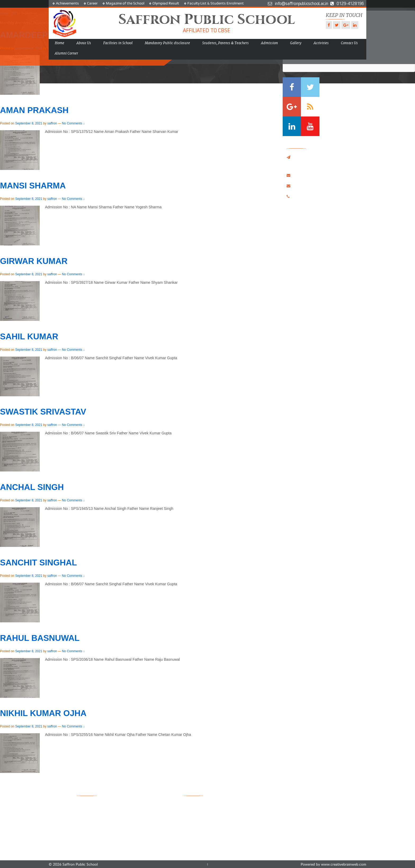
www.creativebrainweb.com (344, 864)
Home (60, 43)
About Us (84, 43)
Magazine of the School (125, 3)
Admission (269, 43)
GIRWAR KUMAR (34, 261)
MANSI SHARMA (33, 186)
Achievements (67, 3)
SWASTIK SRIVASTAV (43, 412)
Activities (321, 43)
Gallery (296, 43)
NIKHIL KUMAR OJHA (43, 713)
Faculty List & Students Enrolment (216, 3)
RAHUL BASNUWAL (40, 638)
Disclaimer (132, 838)
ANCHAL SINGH (32, 487)
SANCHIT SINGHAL (39, 563)
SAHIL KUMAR (29, 336)
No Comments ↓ (73, 123)
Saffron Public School (80, 864)
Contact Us (349, 43)
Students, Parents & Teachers (225, 43)
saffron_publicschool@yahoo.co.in (323, 175)
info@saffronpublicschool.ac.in (320, 186)
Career (92, 3)
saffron (52, 123)
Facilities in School (118, 43)
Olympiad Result (166, 3)
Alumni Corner (66, 53)
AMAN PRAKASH (34, 110)
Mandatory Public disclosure (167, 43)
